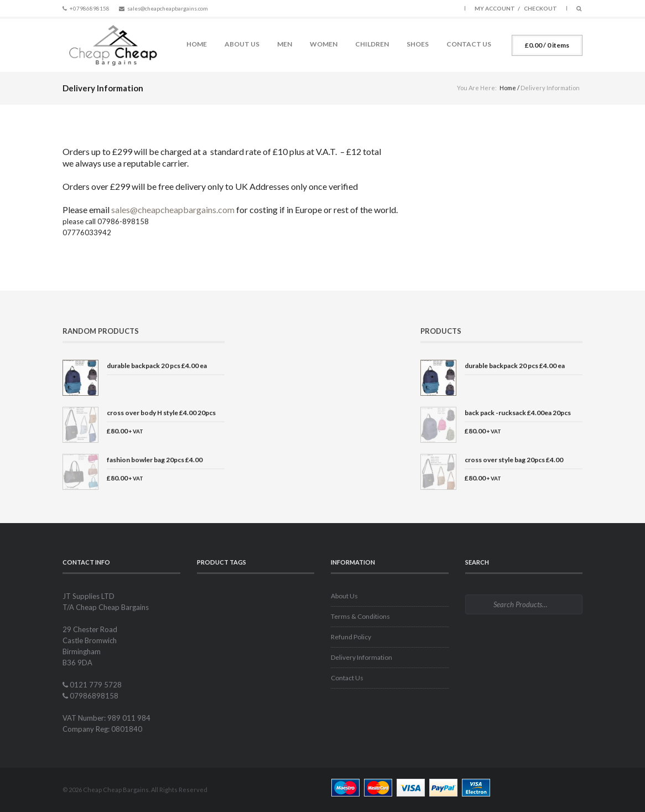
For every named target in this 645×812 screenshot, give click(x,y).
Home (197, 44)
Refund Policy (351, 637)
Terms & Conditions (360, 616)
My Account (495, 8)
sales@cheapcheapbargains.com (168, 8)
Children (372, 44)
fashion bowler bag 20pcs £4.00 (155, 460)
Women (324, 44)
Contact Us (469, 44)
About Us (242, 44)
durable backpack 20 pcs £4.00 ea (157, 366)
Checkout (540, 8)
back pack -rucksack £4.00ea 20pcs (518, 413)
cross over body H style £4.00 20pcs (161, 413)
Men (285, 44)
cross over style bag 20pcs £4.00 (514, 460)
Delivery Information (361, 657)
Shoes (418, 44)
